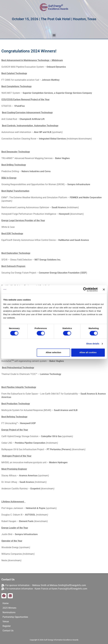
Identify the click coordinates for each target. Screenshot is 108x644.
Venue (6, 621)
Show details (93, 344)
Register (7, 626)
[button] (54, 35)
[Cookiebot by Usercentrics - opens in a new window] (85, 289)
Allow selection (53, 353)
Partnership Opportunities (15, 617)
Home (6, 603)
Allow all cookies (88, 353)
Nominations (9, 612)
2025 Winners (9, 608)
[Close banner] (104, 289)
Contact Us (8, 631)
